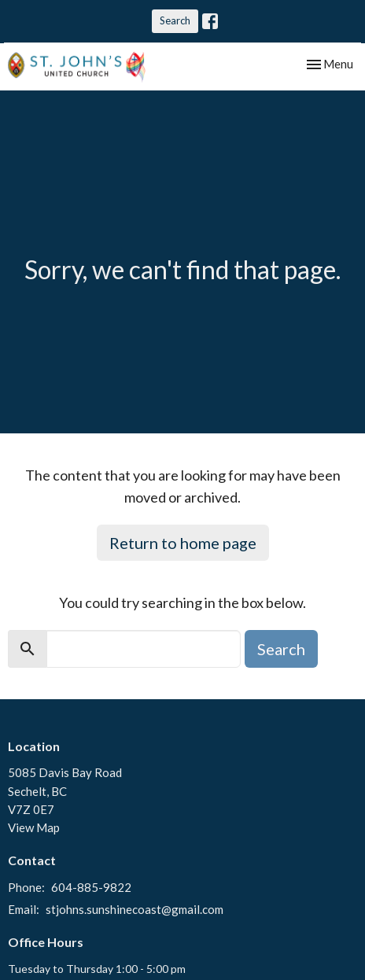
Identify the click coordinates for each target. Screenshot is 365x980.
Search (175, 20)
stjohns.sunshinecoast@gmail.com (135, 909)
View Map (34, 827)
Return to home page (183, 543)
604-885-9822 (91, 887)
